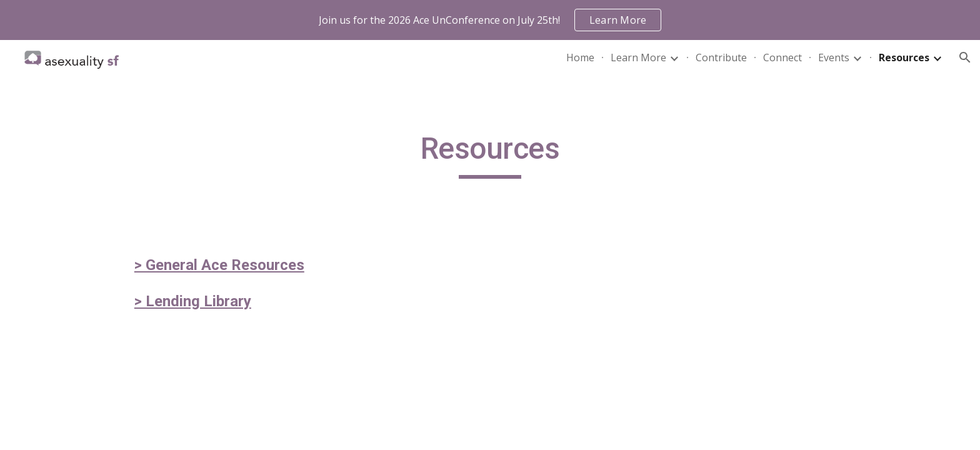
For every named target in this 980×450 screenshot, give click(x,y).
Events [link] (834, 57)
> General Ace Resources (219, 265)
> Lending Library (193, 301)
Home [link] (580, 57)
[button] (965, 57)
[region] (490, 20)
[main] (490, 154)
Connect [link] (782, 57)
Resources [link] (904, 57)
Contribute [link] (721, 57)
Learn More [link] (638, 57)
